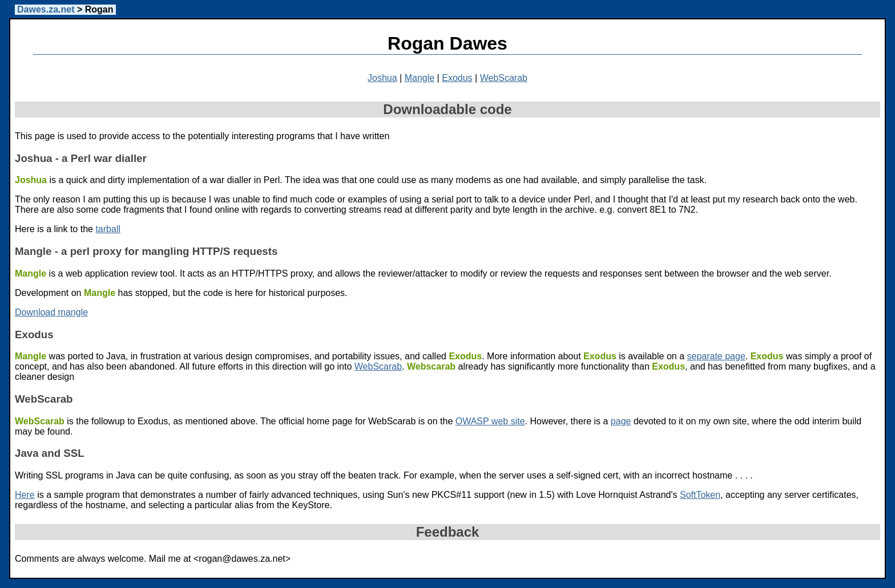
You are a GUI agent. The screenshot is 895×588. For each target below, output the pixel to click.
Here (25, 495)
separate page (716, 356)
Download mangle (51, 312)
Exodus (457, 78)
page (621, 421)
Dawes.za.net (46, 9)
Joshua (382, 78)
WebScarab (504, 78)
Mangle (420, 78)
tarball (108, 229)
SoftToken (700, 495)
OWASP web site (490, 421)
